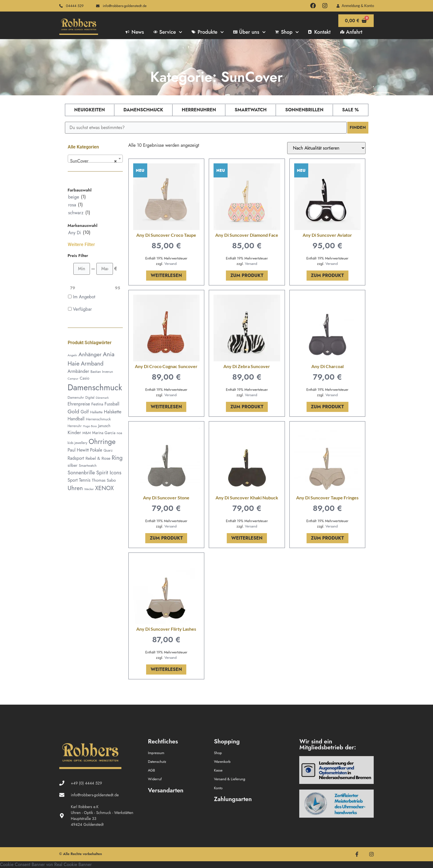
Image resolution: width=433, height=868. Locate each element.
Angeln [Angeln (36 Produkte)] (72, 355)
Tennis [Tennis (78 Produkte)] (85, 480)
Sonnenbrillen (304, 110)
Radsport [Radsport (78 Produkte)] (76, 458)
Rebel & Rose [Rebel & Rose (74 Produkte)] (98, 458)
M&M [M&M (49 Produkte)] (87, 433)
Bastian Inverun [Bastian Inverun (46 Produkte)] (102, 372)
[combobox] (95, 159)
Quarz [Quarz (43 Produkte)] (108, 450)
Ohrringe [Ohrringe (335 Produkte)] (102, 442)
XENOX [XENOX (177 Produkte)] (105, 488)
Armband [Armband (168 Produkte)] (92, 364)
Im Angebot (84, 297)
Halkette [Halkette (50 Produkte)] (96, 412)
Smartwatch (251, 110)
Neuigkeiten (89, 110)
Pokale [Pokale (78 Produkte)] (96, 450)
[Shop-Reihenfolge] (326, 148)
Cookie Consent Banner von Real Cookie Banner (46, 864)
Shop (287, 32)
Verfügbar (82, 309)
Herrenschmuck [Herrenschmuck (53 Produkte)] (98, 419)
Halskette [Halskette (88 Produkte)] (113, 412)
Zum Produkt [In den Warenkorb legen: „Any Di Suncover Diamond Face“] (247, 275)
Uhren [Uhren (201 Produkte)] (75, 488)
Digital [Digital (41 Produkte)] (90, 397)
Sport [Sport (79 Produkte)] (73, 480)
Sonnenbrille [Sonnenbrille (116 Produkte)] (81, 473)
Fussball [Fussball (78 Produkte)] (112, 404)
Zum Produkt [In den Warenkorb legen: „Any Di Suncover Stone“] (166, 538)
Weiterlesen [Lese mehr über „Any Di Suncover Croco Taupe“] (166, 275)
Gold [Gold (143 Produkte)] (73, 411)
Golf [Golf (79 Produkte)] (85, 412)
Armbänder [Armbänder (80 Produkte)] (79, 371)
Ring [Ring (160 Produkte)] (117, 458)
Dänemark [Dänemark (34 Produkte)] (102, 398)
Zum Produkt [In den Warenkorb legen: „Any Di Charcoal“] (327, 407)
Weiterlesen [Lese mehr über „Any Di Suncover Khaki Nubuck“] (247, 538)
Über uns (249, 32)
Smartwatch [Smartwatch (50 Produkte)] (88, 465)
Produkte (208, 32)
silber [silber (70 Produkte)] (73, 465)
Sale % (350, 110)
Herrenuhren (199, 110)
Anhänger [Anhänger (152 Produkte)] (90, 354)
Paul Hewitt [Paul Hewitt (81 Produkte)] (78, 450)
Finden (357, 128)
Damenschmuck (143, 110)
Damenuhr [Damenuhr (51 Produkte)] (76, 397)
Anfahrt (351, 32)
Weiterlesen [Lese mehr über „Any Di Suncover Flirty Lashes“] (166, 669)
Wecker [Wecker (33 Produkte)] (89, 489)
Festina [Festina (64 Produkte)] (97, 404)
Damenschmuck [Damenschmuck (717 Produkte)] (95, 387)
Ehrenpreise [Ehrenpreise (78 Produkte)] (79, 404)
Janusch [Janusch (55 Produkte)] (104, 426)
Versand (171, 264)
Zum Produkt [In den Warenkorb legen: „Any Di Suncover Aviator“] (327, 275)
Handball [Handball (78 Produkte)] (76, 419)
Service (168, 32)
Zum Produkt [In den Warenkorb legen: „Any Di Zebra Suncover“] (247, 407)
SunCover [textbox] (94, 161)
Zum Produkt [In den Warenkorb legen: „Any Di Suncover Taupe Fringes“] (327, 538)
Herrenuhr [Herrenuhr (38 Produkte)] (75, 426)
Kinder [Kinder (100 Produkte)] (74, 432)
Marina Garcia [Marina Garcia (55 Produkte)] (104, 433)
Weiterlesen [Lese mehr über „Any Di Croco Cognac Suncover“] (166, 407)
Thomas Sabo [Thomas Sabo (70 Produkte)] (104, 480)
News (135, 32)
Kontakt (319, 32)
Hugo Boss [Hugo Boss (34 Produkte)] (90, 426)
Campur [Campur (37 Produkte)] (73, 378)
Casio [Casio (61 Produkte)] (85, 378)
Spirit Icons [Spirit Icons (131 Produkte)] (109, 473)
